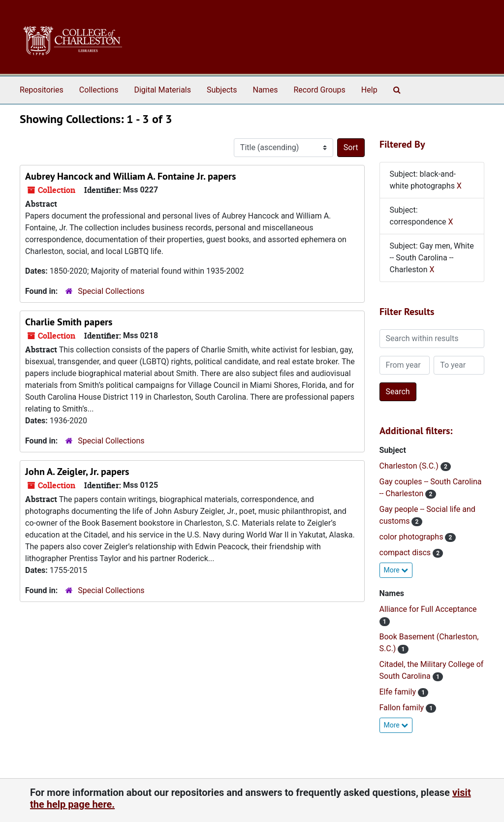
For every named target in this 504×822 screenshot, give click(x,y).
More (396, 570)
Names (266, 90)
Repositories (42, 90)
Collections (99, 90)
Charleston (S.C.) (410, 466)
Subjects (222, 90)
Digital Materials (162, 90)
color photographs (412, 537)
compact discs (406, 553)
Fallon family (403, 708)
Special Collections (111, 291)
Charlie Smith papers (69, 322)
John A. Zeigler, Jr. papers (77, 472)
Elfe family (399, 692)
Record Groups (319, 90)
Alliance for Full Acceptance (428, 609)
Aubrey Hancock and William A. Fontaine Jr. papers (130, 176)
